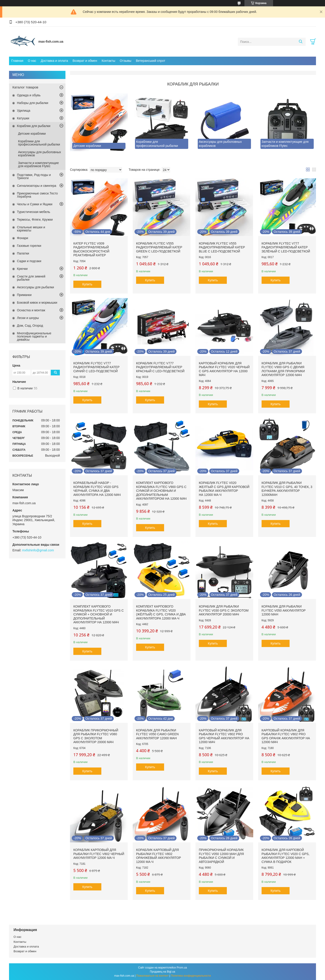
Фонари (23, 238)
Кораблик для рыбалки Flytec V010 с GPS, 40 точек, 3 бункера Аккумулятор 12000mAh (287, 489)
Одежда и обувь (29, 95)
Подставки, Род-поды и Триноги (34, 176)
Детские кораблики (32, 134)
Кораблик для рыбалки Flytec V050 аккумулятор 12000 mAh (284, 610)
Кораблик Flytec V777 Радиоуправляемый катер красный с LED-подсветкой (160, 367)
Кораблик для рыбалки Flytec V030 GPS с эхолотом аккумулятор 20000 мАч (224, 610)
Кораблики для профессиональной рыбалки (39, 143)
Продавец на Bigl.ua (162, 972)
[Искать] (301, 42)
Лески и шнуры (28, 318)
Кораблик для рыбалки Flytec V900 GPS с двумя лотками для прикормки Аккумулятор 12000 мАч (283, 369)
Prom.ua (182, 968)
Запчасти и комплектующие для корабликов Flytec (38, 164)
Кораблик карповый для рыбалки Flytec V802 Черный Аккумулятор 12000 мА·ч (99, 854)
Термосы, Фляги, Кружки (35, 220)
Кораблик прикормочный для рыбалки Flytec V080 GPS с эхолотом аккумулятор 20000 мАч (96, 736)
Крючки (22, 269)
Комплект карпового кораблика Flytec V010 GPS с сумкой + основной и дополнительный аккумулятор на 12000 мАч (99, 614)
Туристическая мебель (34, 212)
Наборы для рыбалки (33, 103)
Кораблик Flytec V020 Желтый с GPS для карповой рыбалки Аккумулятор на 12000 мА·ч (224, 489)
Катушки (23, 118)
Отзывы (126, 61)
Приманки (24, 295)
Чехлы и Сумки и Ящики (35, 204)
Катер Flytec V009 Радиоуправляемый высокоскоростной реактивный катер (91, 249)
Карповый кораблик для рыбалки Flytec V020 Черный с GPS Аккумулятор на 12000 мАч (224, 369)
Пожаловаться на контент (152, 976)
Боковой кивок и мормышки (37, 303)
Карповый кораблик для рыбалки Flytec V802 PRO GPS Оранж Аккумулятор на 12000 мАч (286, 736)
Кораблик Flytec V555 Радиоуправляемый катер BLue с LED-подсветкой (222, 247)
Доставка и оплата (55, 61)
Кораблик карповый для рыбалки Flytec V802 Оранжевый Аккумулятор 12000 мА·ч (159, 856)
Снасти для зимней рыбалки (31, 278)
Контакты (108, 61)
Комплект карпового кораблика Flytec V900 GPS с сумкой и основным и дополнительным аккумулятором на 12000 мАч (161, 491)
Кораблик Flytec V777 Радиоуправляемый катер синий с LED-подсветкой (96, 367)
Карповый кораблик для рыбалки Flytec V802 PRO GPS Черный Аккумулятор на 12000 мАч (224, 736)
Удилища (24, 111)
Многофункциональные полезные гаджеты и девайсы (34, 336)
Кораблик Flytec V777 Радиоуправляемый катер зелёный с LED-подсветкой (286, 247)
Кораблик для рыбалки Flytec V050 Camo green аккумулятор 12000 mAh (157, 734)
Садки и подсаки (29, 261)
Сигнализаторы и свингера (37, 186)
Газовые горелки (29, 246)
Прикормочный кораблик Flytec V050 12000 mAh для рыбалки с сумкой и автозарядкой (221, 856)
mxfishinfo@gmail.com (38, 550)
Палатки (23, 253)
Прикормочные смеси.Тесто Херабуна (37, 195)
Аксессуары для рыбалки (35, 287)
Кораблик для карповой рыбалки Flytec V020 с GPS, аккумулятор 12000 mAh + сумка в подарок (286, 856)
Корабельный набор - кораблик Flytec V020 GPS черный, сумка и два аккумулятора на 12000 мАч (97, 489)
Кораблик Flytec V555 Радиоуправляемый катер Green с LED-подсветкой (159, 247)
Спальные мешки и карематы (31, 229)
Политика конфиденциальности (191, 976)
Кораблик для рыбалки (34, 126)
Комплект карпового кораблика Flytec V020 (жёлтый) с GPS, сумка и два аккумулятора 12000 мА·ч (161, 612)
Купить (87, 284)
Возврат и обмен (85, 61)
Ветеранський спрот (151, 61)
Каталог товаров (25, 87)
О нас (32, 61)
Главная (17, 61)
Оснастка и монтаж (31, 310)
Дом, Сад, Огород (30, 326)
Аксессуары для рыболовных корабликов (39, 154)
